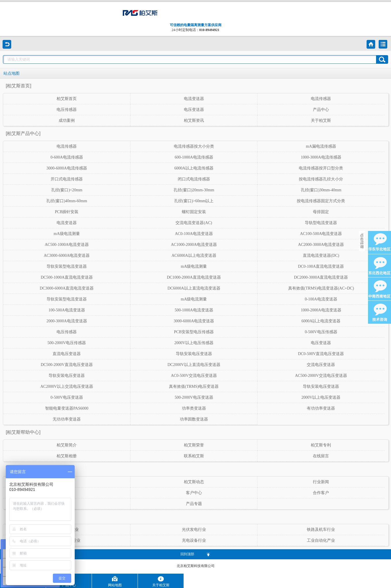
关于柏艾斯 (161, 582)
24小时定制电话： (196, 30)
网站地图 (115, 582)
